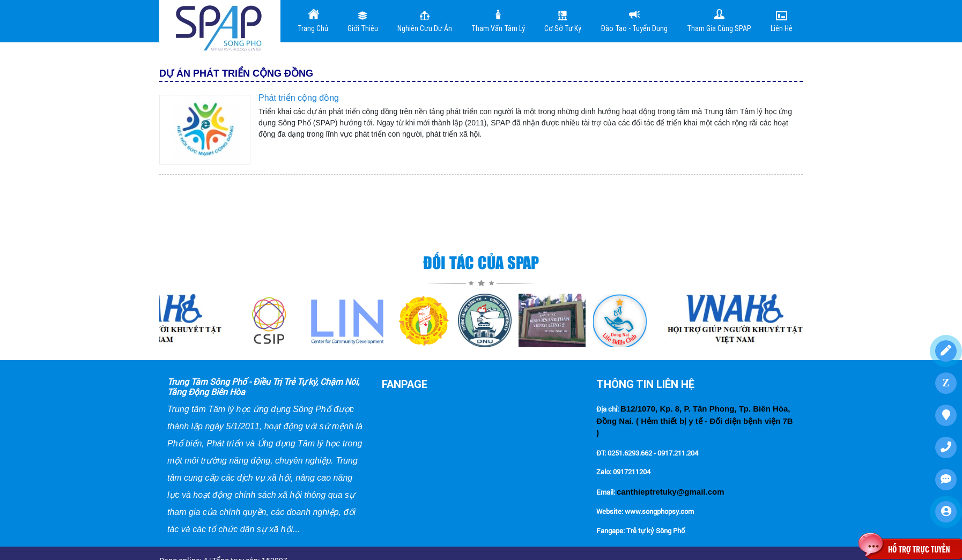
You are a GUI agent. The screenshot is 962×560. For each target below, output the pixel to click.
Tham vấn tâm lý (498, 20)
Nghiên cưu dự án (425, 20)
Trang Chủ (313, 20)
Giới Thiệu (363, 20)
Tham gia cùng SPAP (719, 20)
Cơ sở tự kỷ (563, 20)
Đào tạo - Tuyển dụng (634, 20)
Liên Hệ (782, 20)
